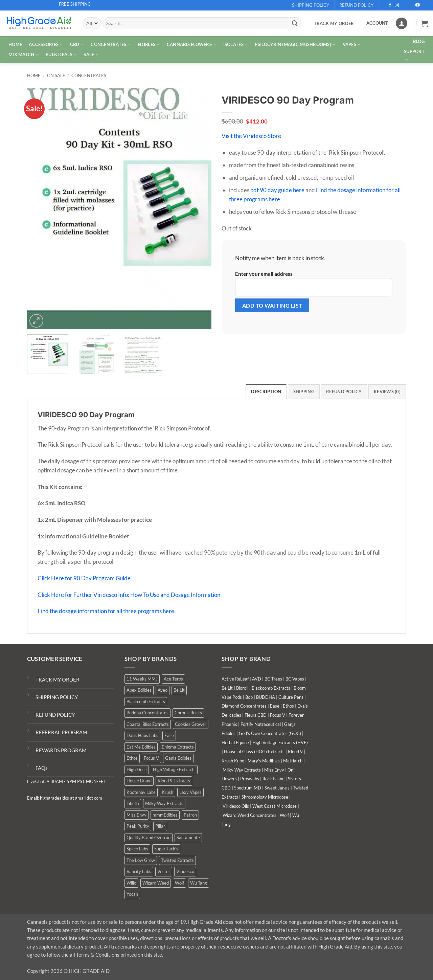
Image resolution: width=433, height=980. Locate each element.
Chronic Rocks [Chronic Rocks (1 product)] (188, 713)
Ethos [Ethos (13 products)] (132, 758)
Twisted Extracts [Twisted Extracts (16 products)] (177, 860)
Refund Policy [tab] (344, 392)
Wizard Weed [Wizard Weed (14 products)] (156, 883)
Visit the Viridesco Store (251, 136)
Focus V (278, 715)
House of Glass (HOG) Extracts (254, 752)
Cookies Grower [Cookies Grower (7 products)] (191, 724)
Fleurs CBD (256, 715)
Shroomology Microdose (265, 797)
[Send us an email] (411, 5)
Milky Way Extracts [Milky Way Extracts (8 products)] (164, 803)
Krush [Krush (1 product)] (167, 792)
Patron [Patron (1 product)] (190, 815)
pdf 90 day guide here (277, 190)
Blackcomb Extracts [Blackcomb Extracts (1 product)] (146, 701)
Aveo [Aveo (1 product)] (163, 690)
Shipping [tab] (304, 392)
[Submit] (295, 23)
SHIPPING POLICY (57, 697)
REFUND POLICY (55, 715)
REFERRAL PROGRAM (61, 732)
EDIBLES (149, 44)
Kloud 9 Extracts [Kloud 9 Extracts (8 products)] (174, 781)
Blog (419, 41)
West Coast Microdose (275, 806)
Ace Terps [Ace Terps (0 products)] (173, 679)
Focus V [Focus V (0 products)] (151, 758)
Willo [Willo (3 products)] (131, 883)
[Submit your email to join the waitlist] (272, 305)
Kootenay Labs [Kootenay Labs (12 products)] (141, 792)
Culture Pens (291, 697)
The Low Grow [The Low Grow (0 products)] (141, 860)
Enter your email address (314, 284)
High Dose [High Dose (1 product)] (137, 770)
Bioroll (242, 688)
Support (414, 56)
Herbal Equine (235, 742)
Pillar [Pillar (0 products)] (160, 826)
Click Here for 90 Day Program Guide (84, 578)
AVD (257, 679)
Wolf (284, 815)
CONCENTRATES (111, 44)
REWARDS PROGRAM (61, 750)
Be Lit (227, 688)
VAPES (352, 44)
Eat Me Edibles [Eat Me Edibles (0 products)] (141, 747)
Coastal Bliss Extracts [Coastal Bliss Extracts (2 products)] (148, 724)
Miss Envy (274, 770)
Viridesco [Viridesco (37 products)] (185, 871)
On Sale (56, 76)
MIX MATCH (24, 55)
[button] (425, 23)
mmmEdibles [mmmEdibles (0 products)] (165, 815)
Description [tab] (266, 392)
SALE (91, 55)
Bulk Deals (61, 55)
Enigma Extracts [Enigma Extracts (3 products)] (178, 747)
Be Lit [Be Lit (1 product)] (179, 690)
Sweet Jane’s (277, 788)
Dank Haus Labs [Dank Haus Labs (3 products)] (142, 735)
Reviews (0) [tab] (387, 392)
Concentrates (89, 76)
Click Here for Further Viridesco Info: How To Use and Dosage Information (129, 595)
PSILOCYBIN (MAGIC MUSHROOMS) (295, 44)
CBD (77, 44)
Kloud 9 (295, 752)
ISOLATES (236, 44)
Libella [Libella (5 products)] (133, 803)
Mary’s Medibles (264, 761)
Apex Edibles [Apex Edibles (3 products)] (139, 690)
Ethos (288, 706)
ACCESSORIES (46, 44)
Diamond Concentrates (244, 706)
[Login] (402, 23)
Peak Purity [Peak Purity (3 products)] (138, 826)
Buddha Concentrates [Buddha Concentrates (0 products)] (147, 713)
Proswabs (250, 779)
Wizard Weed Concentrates (249, 815)
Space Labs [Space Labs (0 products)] (137, 849)
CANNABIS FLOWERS (192, 44)
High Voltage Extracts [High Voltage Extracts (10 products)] (174, 770)
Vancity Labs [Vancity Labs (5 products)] (139, 871)
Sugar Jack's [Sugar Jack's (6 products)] (166, 849)
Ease (275, 706)
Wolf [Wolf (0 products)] (179, 883)
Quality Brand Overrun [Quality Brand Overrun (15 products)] (149, 838)
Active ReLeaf (235, 679)
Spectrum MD (248, 788)
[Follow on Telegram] (425, 5)
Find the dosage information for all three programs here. (107, 611)
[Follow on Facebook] (390, 5)
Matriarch (293, 761)
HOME (15, 44)
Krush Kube (233, 761)
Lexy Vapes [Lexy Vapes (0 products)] (190, 792)
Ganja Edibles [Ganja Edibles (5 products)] (178, 758)
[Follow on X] (404, 5)
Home (34, 76)
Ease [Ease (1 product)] (169, 735)
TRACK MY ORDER (58, 680)
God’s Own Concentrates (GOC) (270, 733)
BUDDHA (266, 697)
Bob (249, 697)
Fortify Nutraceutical (261, 724)
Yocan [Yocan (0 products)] (132, 894)
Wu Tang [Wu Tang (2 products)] (199, 883)
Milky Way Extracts (242, 770)
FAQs (42, 768)
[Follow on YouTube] (418, 5)
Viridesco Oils (236, 806)
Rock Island (274, 779)
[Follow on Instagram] (397, 5)
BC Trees (273, 679)
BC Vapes (295, 679)
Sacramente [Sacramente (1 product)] (188, 838)
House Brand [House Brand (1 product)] (139, 781)
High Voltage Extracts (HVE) (280, 742)
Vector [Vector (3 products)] (164, 871)
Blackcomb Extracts (271, 688)
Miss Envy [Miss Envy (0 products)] (136, 815)
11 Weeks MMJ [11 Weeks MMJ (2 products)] (142, 679)
